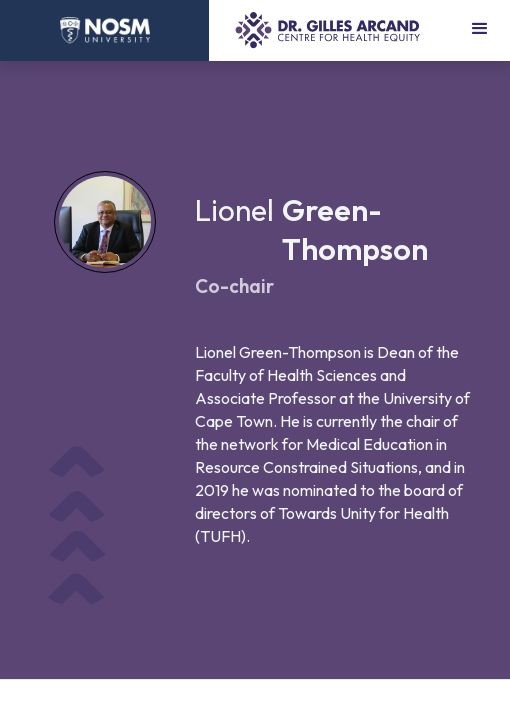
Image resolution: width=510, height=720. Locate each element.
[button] (479, 30)
